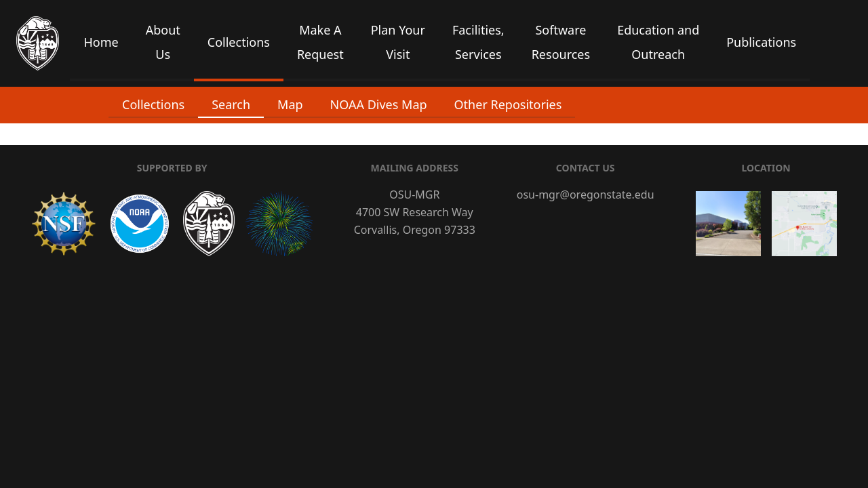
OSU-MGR (414, 195)
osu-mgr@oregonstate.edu (586, 195)
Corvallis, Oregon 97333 (415, 230)
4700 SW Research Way (415, 212)
